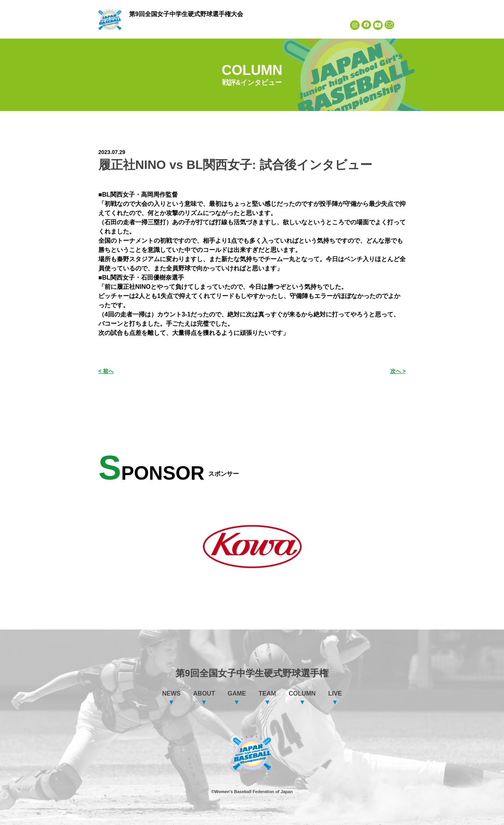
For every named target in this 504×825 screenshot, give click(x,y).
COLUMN (292, 25)
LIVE (329, 25)
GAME (219, 25)
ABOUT (183, 25)
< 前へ (106, 371)
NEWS (146, 25)
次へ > (398, 371)
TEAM (256, 25)
